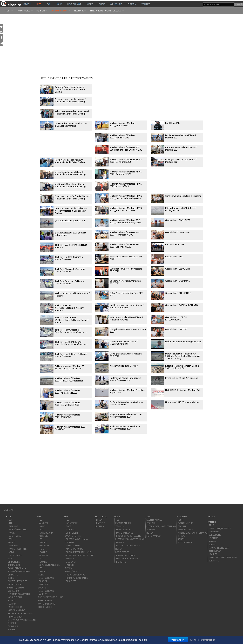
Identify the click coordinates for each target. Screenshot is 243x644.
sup (60, 4)
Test (8, 11)
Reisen (40, 11)
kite (39, 4)
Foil (49, 4)
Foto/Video (24, 11)
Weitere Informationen (203, 640)
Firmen (132, 4)
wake (90, 4)
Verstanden (178, 640)
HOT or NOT (74, 4)
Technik (79, 11)
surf (102, 4)
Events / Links (59, 11)
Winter (146, 4)
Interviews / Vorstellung (106, 11)
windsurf (116, 4)
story (27, 4)
